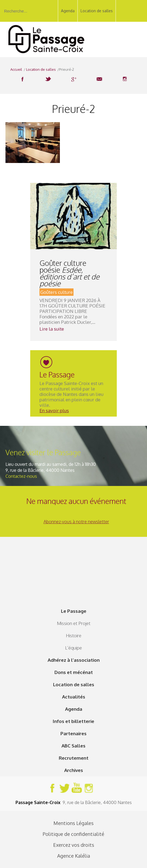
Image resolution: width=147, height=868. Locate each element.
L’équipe (73, 648)
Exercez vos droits (74, 845)
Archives (74, 770)
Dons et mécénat (74, 672)
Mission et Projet (74, 623)
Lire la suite (52, 329)
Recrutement (74, 758)
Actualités (74, 697)
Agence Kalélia (74, 856)
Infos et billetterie (73, 721)
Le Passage (74, 611)
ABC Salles (73, 746)
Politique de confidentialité (73, 834)
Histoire (74, 635)
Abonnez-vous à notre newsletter (76, 522)
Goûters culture (56, 292)
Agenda (68, 11)
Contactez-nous (21, 476)
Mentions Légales (73, 823)
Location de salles (97, 11)
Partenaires (73, 733)
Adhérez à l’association (74, 660)
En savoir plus (54, 410)
